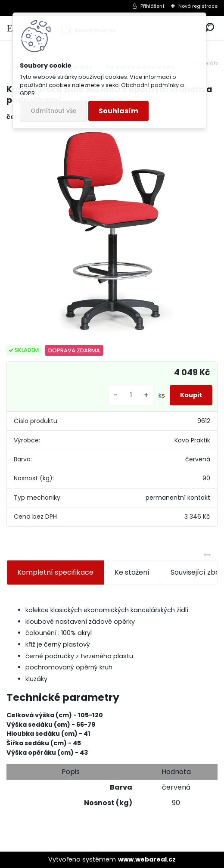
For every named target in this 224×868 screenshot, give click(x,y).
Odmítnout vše (53, 111)
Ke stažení (132, 572)
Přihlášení (152, 6)
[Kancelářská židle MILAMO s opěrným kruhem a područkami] (112, 233)
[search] (209, 28)
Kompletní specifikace (55, 572)
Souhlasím (118, 111)
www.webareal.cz (147, 859)
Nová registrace (198, 6)
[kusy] (131, 395)
